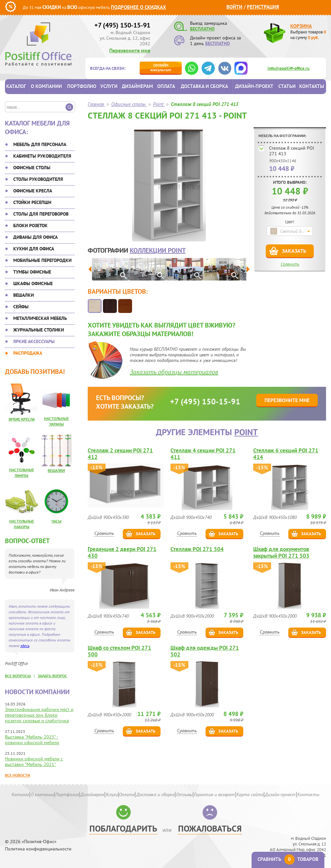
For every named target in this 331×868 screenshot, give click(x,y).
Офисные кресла (33, 191)
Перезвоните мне (130, 50)
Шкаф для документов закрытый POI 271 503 (281, 552)
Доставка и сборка (204, 86)
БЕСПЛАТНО (202, 29)
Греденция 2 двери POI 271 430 (122, 552)
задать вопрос (52, 676)
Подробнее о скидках (139, 7)
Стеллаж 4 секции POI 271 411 (203, 454)
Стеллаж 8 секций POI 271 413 (292, 151)
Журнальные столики (39, 330)
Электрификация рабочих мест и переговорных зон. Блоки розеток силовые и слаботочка (39, 715)
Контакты (312, 86)
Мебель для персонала (40, 144)
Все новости (18, 775)
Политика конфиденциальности (38, 849)
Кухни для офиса (34, 249)
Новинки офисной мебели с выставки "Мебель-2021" (34, 762)
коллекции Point (158, 250)
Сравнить (290, 264)
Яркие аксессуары (34, 341)
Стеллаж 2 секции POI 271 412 (120, 454)
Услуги (109, 86)
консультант (161, 67)
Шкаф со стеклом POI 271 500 (119, 651)
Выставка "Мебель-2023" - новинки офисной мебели (32, 740)
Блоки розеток (30, 226)
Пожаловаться (210, 828)
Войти (234, 7)
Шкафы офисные (33, 283)
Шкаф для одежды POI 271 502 (205, 651)
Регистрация (263, 7)
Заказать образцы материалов (174, 372)
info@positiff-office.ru (288, 68)
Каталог (16, 86)
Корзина (301, 26)
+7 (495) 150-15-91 (122, 25)
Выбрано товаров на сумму (308, 35)
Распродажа (28, 353)
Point (246, 432)
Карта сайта (250, 794)
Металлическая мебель (40, 318)
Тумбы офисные (32, 272)
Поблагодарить (123, 828)
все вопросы (18, 676)
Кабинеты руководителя (42, 156)
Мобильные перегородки (42, 260)
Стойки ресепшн (32, 202)
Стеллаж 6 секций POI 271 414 (286, 454)
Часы (56, 521)
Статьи (287, 86)
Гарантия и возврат (214, 794)
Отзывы (184, 794)
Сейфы (21, 307)
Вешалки (24, 295)
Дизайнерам (137, 86)
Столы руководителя (38, 179)
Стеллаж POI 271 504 (197, 549)
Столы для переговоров (41, 214)
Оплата (166, 86)
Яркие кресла (22, 419)
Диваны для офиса (35, 237)
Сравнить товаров (288, 859)
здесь (25, 646)
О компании (46, 86)
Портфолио (82, 86)
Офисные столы (32, 168)
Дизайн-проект (254, 86)
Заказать (294, 251)
